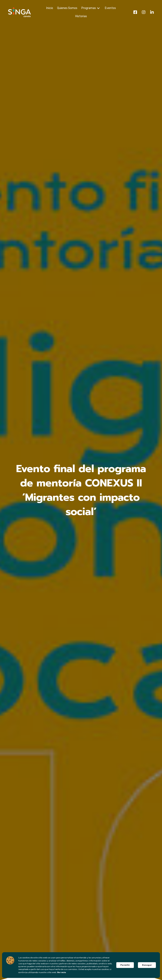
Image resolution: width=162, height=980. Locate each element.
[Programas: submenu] (98, 8)
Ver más (62, 972)
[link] (49, 8)
